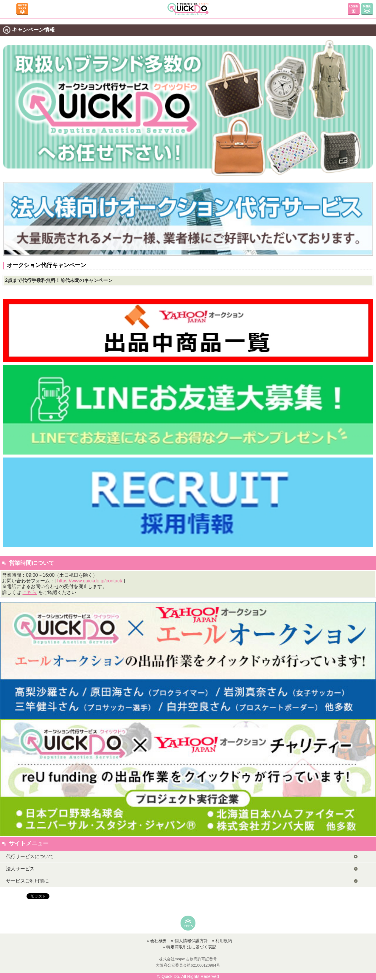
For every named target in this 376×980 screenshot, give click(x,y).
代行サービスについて (30, 856)
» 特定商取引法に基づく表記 (189, 947)
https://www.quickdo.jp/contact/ (90, 581)
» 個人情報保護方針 (189, 941)
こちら (29, 592)
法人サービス (20, 869)
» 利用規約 (222, 941)
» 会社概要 (157, 941)
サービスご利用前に (27, 881)
